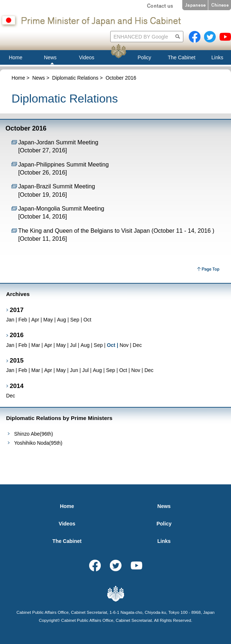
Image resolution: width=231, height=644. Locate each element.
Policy (164, 524)
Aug (62, 320)
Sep (75, 320)
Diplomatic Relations (75, 78)
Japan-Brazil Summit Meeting (57, 186)
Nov (124, 345)
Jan (10, 320)
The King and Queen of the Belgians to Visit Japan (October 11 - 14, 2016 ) (116, 231)
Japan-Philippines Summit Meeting (63, 164)
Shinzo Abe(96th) (34, 434)
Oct (87, 320)
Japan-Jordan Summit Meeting (58, 142)
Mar (36, 345)
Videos (67, 524)
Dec (137, 345)
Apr (35, 320)
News (39, 78)
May (48, 320)
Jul (73, 345)
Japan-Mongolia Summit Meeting (61, 208)
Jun (74, 370)
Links (164, 541)
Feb (23, 320)
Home (18, 78)
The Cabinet (67, 541)
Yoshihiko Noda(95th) (38, 443)
